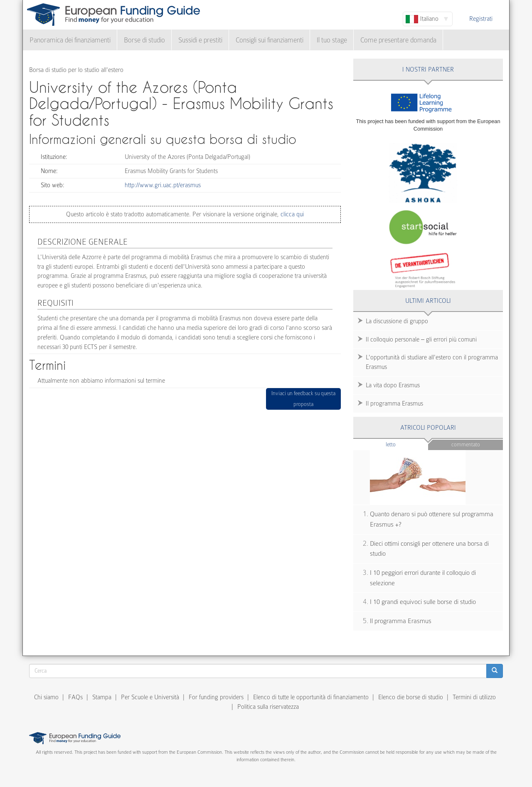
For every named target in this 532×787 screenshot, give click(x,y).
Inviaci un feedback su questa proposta (303, 399)
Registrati (481, 19)
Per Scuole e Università (150, 697)
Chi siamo (46, 697)
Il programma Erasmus (394, 403)
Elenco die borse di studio (411, 697)
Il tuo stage (332, 40)
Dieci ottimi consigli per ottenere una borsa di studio (429, 549)
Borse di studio (144, 40)
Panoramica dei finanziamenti (70, 40)
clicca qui (291, 214)
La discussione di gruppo (397, 321)
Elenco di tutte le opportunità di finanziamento (311, 697)
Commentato (466, 444)
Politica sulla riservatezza (268, 707)
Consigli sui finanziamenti (270, 40)
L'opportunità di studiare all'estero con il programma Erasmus (432, 362)
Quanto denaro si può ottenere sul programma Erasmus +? (432, 519)
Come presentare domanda (398, 40)
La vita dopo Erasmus (393, 385)
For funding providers (216, 697)
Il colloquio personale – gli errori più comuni (421, 339)
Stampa (102, 697)
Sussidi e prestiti (200, 40)
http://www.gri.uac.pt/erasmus (163, 185)
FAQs (75, 697)
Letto (407, 444)
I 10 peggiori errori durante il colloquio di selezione (423, 578)
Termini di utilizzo (474, 697)
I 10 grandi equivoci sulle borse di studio (423, 602)
